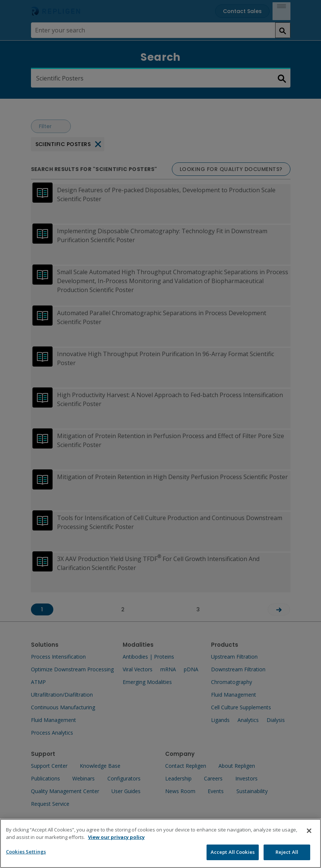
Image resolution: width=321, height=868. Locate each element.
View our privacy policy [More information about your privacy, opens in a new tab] (116, 846)
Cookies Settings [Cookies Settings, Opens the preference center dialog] (26, 860)
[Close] (309, 839)
